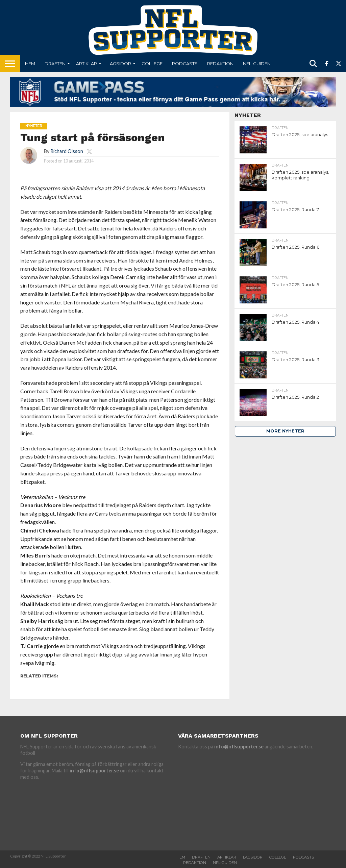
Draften (55, 64)
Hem (30, 64)
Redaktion (220, 64)
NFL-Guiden (257, 64)
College (152, 64)
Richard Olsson (67, 151)
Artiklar (86, 64)
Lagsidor (119, 64)
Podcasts (185, 64)
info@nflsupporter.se (94, 771)
